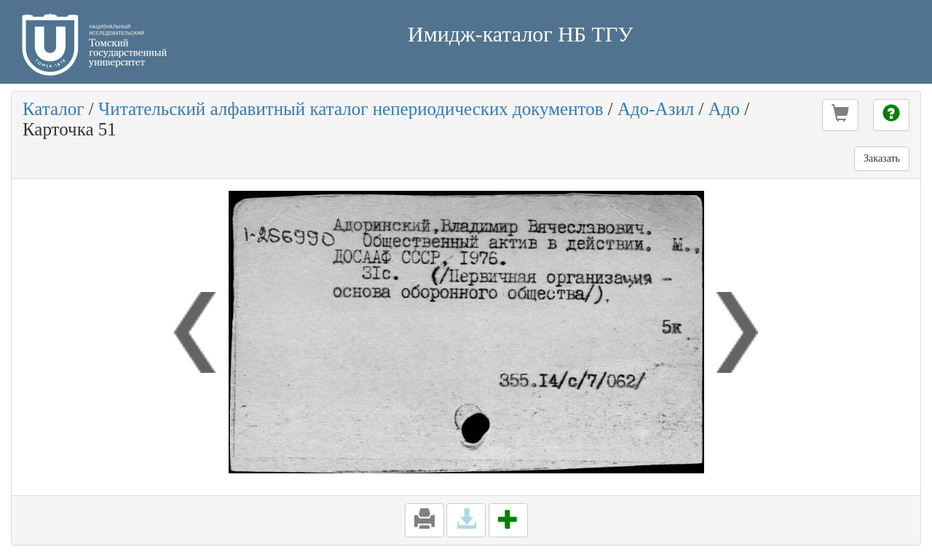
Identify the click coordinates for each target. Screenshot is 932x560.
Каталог (54, 109)
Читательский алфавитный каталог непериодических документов (351, 109)
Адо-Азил (656, 109)
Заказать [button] (882, 158)
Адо (724, 109)
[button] (840, 115)
